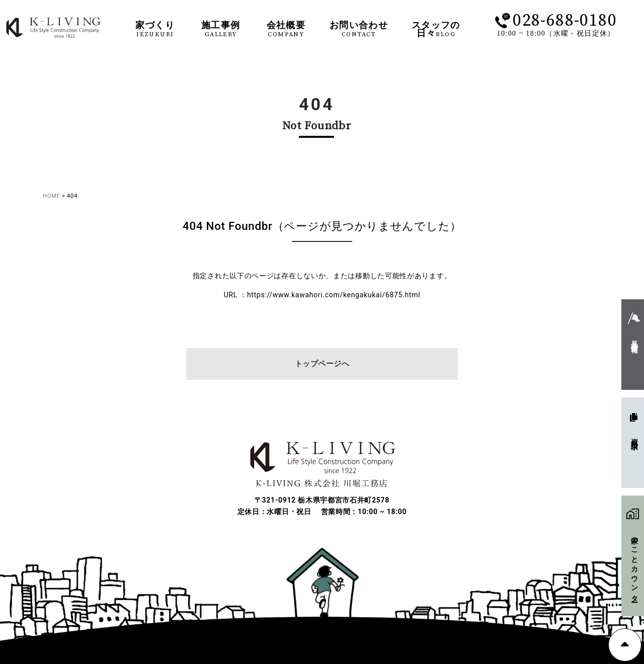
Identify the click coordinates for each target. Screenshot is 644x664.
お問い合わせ (359, 29)
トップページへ (322, 364)
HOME (52, 196)
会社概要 (286, 29)
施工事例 (221, 29)
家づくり (155, 29)
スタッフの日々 (436, 29)
